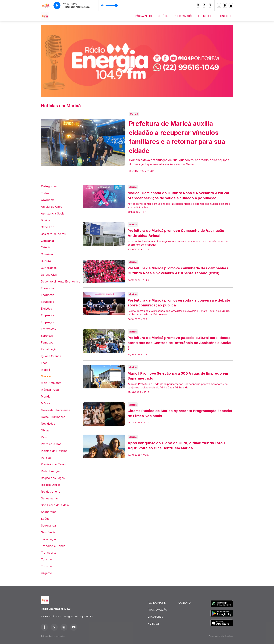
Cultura (46, 261)
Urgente (46, 573)
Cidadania (47, 241)
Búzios (45, 220)
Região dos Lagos (53, 478)
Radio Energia (50, 471)
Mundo (46, 397)
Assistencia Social (53, 214)
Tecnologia (48, 539)
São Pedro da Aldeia (55, 505)
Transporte (48, 553)
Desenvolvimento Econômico (61, 282)
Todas (45, 193)
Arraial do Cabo (52, 207)
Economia (48, 288)
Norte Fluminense (53, 417)
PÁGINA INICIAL (144, 16)
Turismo (46, 559)
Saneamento (49, 498)
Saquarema (49, 512)
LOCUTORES (206, 16)
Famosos (47, 343)
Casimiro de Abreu (54, 234)
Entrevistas (48, 329)
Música (46, 403)
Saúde (45, 519)
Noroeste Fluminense (55, 410)
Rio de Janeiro (51, 492)
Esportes (47, 336)
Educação (48, 302)
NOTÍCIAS (163, 16)
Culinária (47, 254)
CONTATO (225, 16)
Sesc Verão (49, 532)
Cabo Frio (48, 227)
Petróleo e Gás (51, 444)
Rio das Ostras (51, 485)
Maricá (46, 376)
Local (45, 363)
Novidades (48, 424)
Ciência (46, 247)
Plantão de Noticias (54, 451)
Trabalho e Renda (53, 546)
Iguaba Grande (51, 356)
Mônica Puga (50, 390)
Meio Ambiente (51, 383)
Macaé (45, 370)
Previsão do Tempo (54, 464)
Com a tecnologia (221, 636)
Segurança (48, 526)
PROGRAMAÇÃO (184, 16)
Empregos (48, 315)
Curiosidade (49, 268)
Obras (45, 430)
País (44, 437)
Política (46, 458)
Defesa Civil (49, 275)
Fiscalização (49, 349)
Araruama (48, 200)
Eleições (46, 309)
